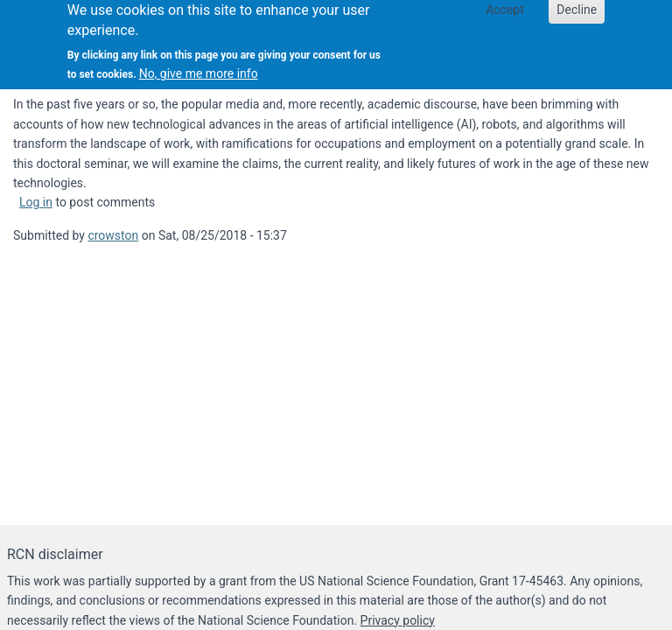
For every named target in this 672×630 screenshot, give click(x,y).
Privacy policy (398, 620)
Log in (36, 202)
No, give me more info (199, 68)
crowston (113, 235)
